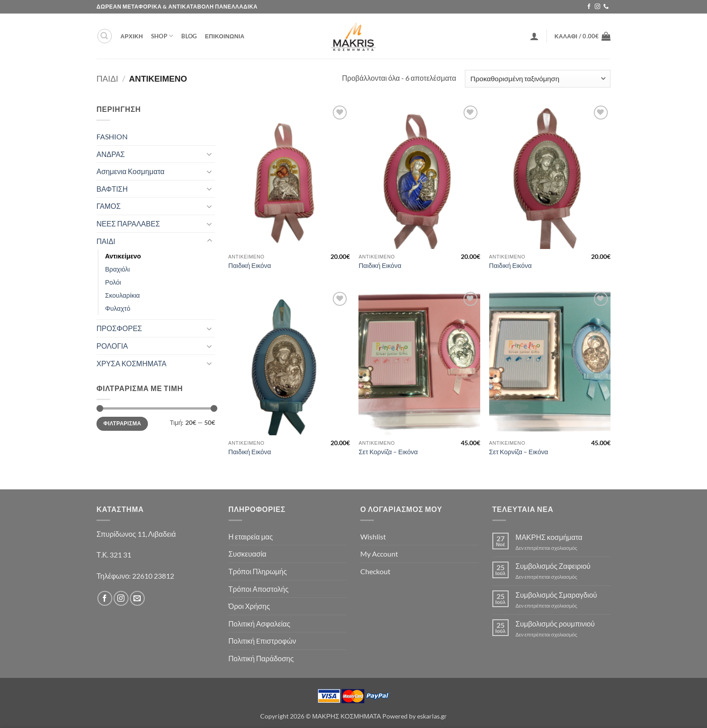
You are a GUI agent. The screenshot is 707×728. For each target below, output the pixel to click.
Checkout (375, 571)
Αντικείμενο (123, 256)
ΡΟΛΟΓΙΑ (112, 346)
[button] (105, 36)
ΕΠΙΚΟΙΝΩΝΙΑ (225, 36)
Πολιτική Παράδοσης (261, 658)
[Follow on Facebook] (589, 7)
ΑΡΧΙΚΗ (132, 36)
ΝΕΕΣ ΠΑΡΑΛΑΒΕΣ (128, 223)
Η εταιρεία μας (251, 537)
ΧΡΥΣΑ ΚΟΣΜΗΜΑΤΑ (131, 363)
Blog (189, 36)
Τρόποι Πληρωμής (258, 571)
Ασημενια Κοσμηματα (131, 171)
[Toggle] (210, 154)
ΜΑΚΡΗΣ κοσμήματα (549, 537)
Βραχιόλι (117, 269)
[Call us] (606, 7)
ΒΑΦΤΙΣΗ (112, 189)
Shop (162, 36)
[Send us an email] (137, 598)
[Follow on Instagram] (597, 7)
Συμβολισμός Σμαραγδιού (556, 595)
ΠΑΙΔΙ (107, 78)
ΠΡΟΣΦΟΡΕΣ (119, 328)
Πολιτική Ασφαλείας (259, 624)
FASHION (112, 136)
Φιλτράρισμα (122, 423)
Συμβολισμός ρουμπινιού (555, 624)
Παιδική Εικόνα (250, 265)
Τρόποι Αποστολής (259, 589)
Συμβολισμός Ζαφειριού (553, 566)
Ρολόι (113, 282)
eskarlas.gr (432, 716)
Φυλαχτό (118, 308)
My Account (379, 554)
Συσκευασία (248, 554)
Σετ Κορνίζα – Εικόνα (388, 452)
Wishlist (373, 537)
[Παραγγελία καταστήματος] (538, 79)
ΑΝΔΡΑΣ (111, 154)
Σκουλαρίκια (122, 295)
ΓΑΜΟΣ (109, 206)
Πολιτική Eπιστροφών (262, 641)
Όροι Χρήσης (249, 606)
